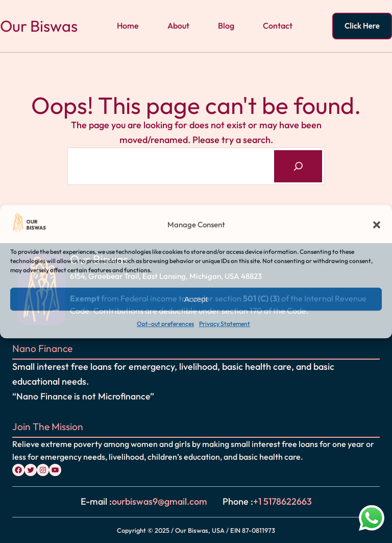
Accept (196, 299)
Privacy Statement (225, 324)
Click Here (362, 26)
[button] (377, 225)
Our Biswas (39, 26)
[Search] (298, 167)
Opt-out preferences (165, 324)
